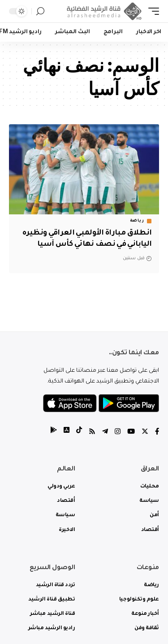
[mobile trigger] (151, 11)
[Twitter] (145, 433)
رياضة (137, 221)
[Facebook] (157, 433)
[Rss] (92, 433)
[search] (40, 11)
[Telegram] (105, 433)
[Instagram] (118, 433)
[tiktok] (79, 433)
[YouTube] (131, 433)
